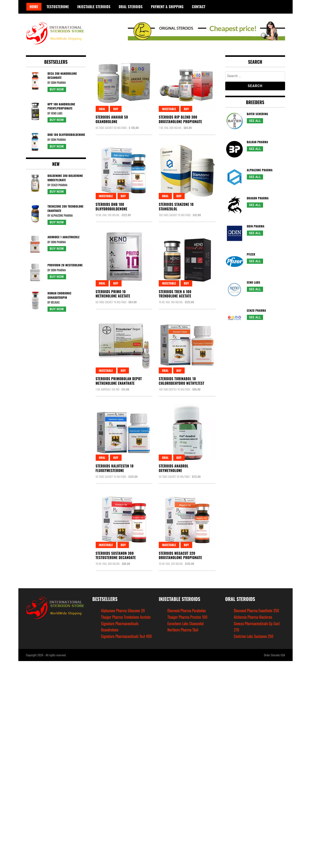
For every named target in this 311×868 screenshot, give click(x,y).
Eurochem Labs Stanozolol (186, 623)
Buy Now (57, 89)
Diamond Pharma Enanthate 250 (256, 610)
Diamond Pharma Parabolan (187, 610)
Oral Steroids (131, 7)
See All (255, 121)
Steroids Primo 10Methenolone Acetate (113, 294)
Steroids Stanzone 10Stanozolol (176, 207)
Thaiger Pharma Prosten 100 (187, 617)
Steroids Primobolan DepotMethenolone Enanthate (119, 381)
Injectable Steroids (94, 7)
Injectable (169, 109)
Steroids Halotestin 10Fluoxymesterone (115, 468)
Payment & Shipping (167, 7)
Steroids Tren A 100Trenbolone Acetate (175, 294)
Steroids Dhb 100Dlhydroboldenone (112, 207)
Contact (199, 7)
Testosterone (58, 7)
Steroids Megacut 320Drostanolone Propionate (180, 556)
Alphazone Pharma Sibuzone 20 (123, 610)
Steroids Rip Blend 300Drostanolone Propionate (180, 119)
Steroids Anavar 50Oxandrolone (112, 119)
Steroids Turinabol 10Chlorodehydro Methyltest (182, 381)
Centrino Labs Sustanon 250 (254, 636)
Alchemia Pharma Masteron (253, 617)
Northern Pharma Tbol (183, 630)
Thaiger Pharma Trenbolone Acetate (126, 617)
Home (34, 7)
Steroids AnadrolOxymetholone (174, 468)
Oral (102, 109)
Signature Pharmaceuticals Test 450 (126, 636)
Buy (116, 109)
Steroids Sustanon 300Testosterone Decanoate (116, 556)
